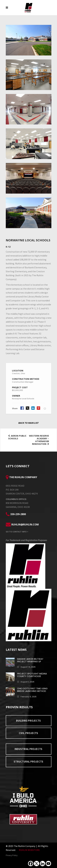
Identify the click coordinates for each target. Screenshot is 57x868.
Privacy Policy (12, 855)
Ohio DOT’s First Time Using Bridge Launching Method (32, 690)
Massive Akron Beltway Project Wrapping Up (30, 660)
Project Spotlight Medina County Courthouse (32, 675)
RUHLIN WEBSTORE (29, 850)
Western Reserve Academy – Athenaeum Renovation (39, 440)
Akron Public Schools (17, 437)
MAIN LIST (33, 423)
